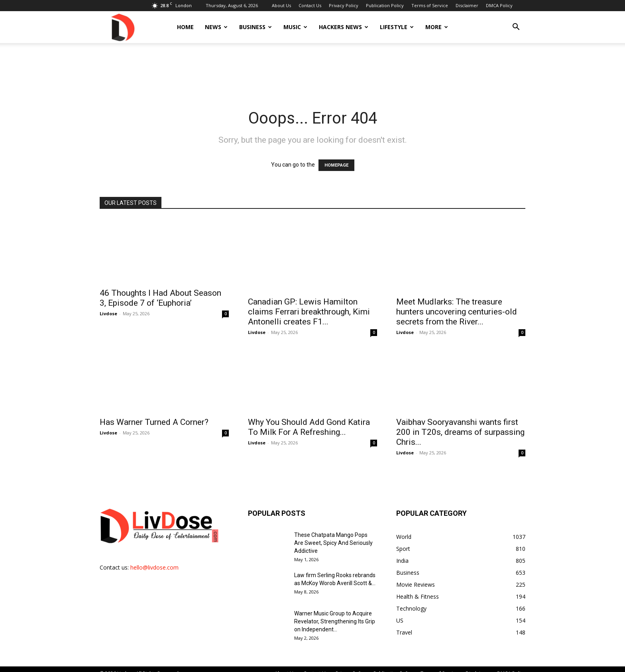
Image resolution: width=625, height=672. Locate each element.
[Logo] (122, 27)
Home (185, 27)
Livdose (108, 313)
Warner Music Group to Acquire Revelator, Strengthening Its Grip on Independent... (335, 613)
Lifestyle (397, 27)
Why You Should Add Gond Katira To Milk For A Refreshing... (309, 418)
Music (295, 27)
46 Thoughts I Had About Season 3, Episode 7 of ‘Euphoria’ (160, 298)
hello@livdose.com (154, 559)
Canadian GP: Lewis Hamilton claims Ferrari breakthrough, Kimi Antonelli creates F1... (309, 303)
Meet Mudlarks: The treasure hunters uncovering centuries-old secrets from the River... (457, 303)
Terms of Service (430, 5)
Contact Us (310, 5)
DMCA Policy (499, 5)
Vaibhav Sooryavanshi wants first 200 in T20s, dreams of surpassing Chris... (460, 423)
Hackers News (344, 27)
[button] (516, 28)
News (216, 27)
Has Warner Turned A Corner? (154, 413)
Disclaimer (467, 5)
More (437, 27)
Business (256, 27)
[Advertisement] (312, 71)
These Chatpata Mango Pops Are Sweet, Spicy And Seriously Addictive (333, 534)
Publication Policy (385, 5)
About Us (281, 5)
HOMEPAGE (336, 165)
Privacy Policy (344, 5)
